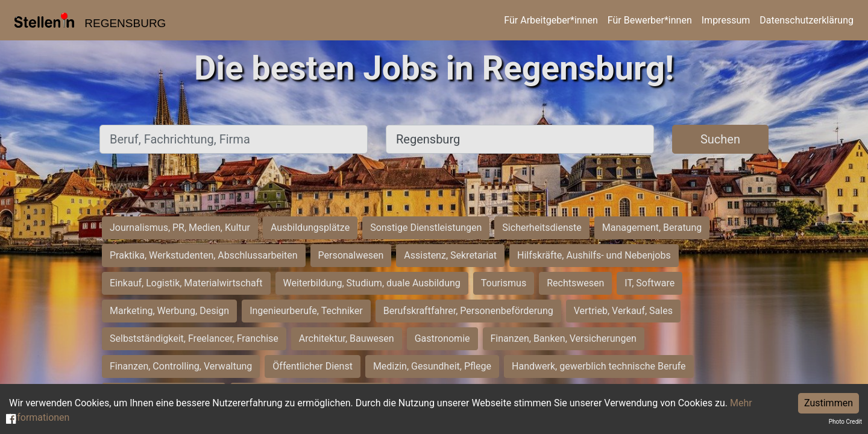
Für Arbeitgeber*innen (551, 20)
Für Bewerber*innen (650, 20)
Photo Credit (845, 422)
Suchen (720, 139)
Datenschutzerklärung (807, 20)
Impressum (726, 20)
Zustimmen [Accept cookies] (829, 403)
